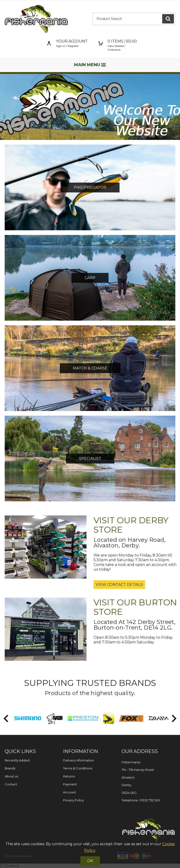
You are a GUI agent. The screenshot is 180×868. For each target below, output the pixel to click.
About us (11, 776)
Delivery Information (79, 760)
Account (69, 792)
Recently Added (17, 760)
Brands (10, 768)
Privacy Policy (73, 800)
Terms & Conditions (78, 768)
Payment (70, 784)
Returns (69, 776)
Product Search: (92, 13)
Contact (11, 784)
